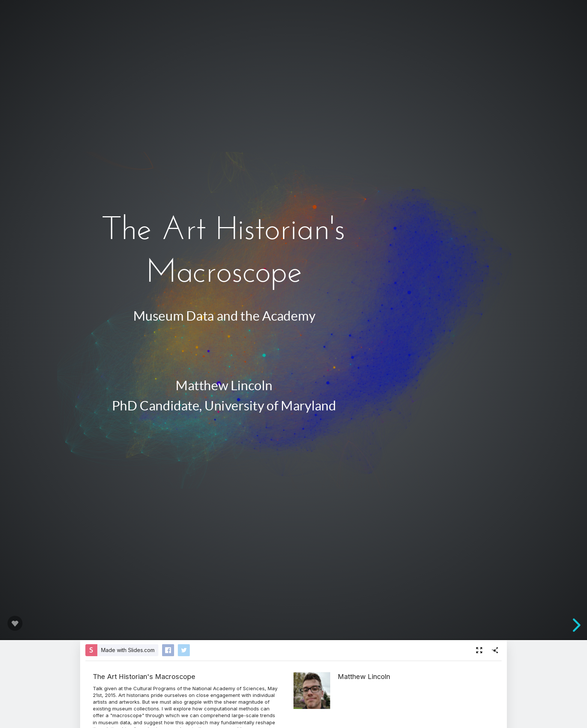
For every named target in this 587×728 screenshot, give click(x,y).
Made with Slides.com (128, 650)
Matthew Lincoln (364, 676)
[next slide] (575, 625)
